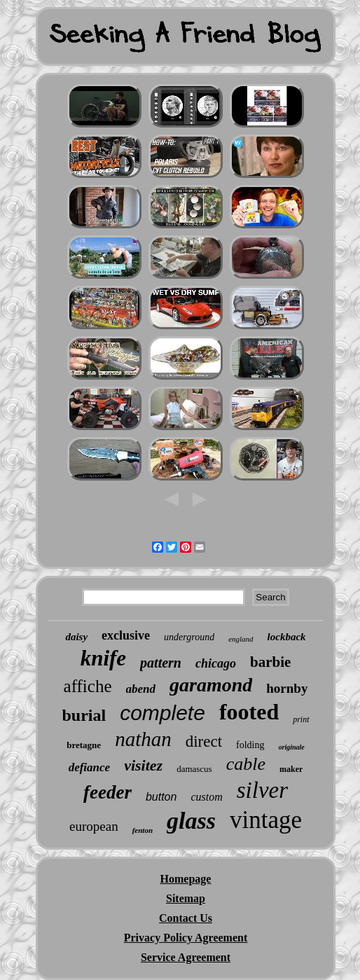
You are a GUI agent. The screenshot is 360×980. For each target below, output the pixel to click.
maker (291, 769)
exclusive (126, 635)
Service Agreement (186, 957)
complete (162, 713)
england (241, 639)
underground (189, 637)
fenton (143, 830)
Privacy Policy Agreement (186, 938)
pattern (161, 663)
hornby (287, 688)
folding (250, 745)
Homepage (186, 879)
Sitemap (186, 898)
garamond (211, 685)
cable (246, 764)
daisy (76, 637)
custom (206, 797)
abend (141, 689)
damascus (194, 769)
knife (103, 658)
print (301, 719)
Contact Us (186, 918)
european (94, 826)
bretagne (84, 745)
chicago (216, 663)
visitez (143, 765)
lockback (287, 637)
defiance (89, 767)
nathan (143, 739)
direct (204, 741)
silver (262, 790)
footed (249, 712)
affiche (88, 686)
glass (191, 821)
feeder (108, 792)
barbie (270, 662)
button (161, 797)
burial (84, 715)
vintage (266, 820)
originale (292, 747)
